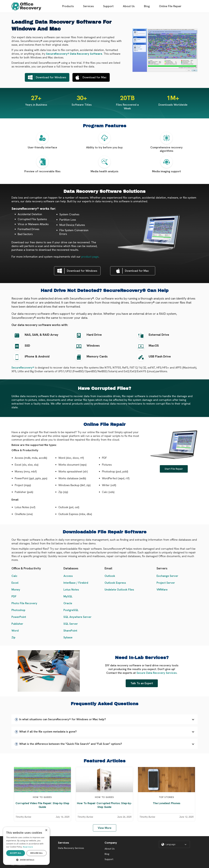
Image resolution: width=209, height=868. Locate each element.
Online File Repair (170, 6)
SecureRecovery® (23, 368)
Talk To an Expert (142, 683)
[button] (105, 719)
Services (89, 6)
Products (68, 6)
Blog (147, 6)
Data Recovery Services (71, 848)
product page (90, 257)
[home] (26, 6)
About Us (129, 6)
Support (108, 6)
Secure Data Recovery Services (157, 673)
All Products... (19, 865)
